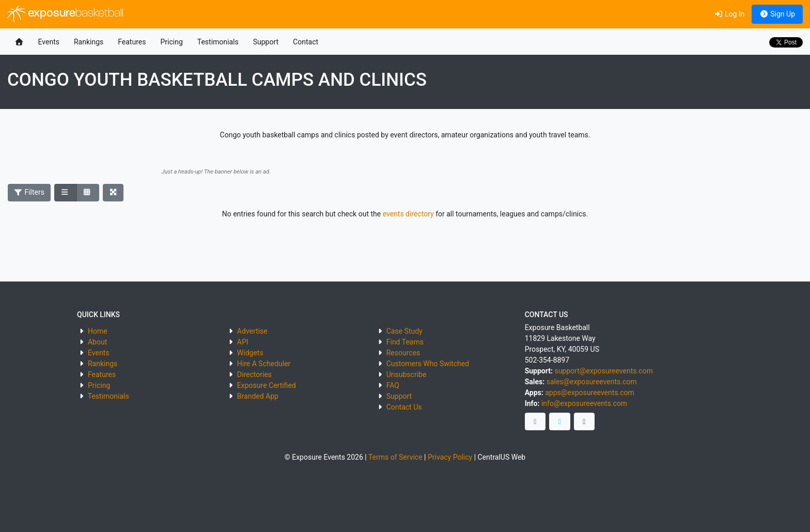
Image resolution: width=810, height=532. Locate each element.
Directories (254, 374)
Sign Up (777, 14)
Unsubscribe (407, 374)
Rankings (89, 42)
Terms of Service (395, 457)
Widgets (250, 353)
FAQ (393, 385)
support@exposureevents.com (603, 371)
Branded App (258, 396)
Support (266, 42)
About (97, 342)
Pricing (171, 42)
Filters (29, 192)
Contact (306, 42)
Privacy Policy (450, 457)
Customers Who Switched (428, 364)
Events (49, 42)
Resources (403, 353)
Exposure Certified (267, 385)
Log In (729, 14)
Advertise (252, 331)
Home (98, 331)
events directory (408, 214)
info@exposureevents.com (584, 403)
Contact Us (404, 407)
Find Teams (405, 342)
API (243, 342)
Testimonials (218, 42)
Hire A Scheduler (264, 364)
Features (132, 42)
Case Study (404, 331)
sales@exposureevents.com (592, 382)
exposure (65, 14)
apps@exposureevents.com (590, 393)
